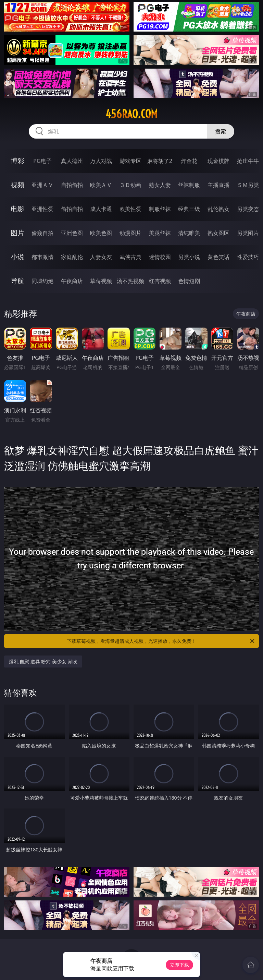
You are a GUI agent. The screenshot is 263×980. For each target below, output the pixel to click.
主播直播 (218, 185)
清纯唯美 (189, 233)
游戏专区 (130, 161)
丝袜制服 (189, 185)
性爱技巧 (248, 257)
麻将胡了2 (160, 161)
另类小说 (189, 257)
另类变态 (248, 209)
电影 (17, 209)
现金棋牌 (218, 161)
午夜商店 (72, 281)
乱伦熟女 (218, 209)
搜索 (221, 131)
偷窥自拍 (42, 233)
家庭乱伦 (72, 257)
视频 (17, 185)
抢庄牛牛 (248, 161)
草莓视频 (101, 281)
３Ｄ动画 (130, 185)
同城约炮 (42, 281)
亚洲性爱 (42, 209)
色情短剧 (189, 281)
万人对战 (101, 161)
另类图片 (248, 233)
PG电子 (42, 161)
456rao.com (131, 114)
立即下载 (179, 965)
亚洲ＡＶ (42, 185)
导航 (17, 281)
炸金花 (189, 161)
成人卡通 (101, 209)
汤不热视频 (130, 281)
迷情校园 (160, 257)
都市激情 (42, 257)
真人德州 (72, 161)
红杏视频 (160, 281)
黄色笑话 (218, 257)
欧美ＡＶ (101, 185)
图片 (17, 233)
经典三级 (189, 209)
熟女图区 (218, 233)
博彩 (17, 161)
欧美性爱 (130, 209)
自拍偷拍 (72, 185)
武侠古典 (130, 257)
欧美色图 (101, 233)
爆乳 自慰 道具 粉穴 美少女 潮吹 (43, 662)
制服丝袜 (160, 209)
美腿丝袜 (160, 233)
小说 (17, 257)
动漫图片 (130, 233)
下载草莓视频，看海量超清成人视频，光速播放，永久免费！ (161, 641)
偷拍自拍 (72, 209)
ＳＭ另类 (248, 185)
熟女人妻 (160, 185)
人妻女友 (101, 257)
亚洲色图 (72, 233)
